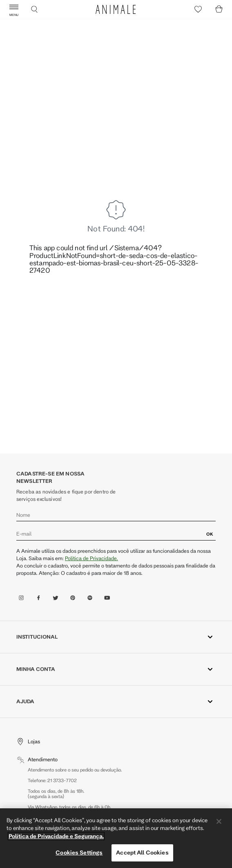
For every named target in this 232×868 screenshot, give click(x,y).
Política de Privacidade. (91, 558)
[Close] (219, 821)
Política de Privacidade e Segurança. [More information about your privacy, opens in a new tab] (56, 836)
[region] (116, 838)
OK (210, 534)
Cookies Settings (79, 852)
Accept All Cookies (142, 852)
